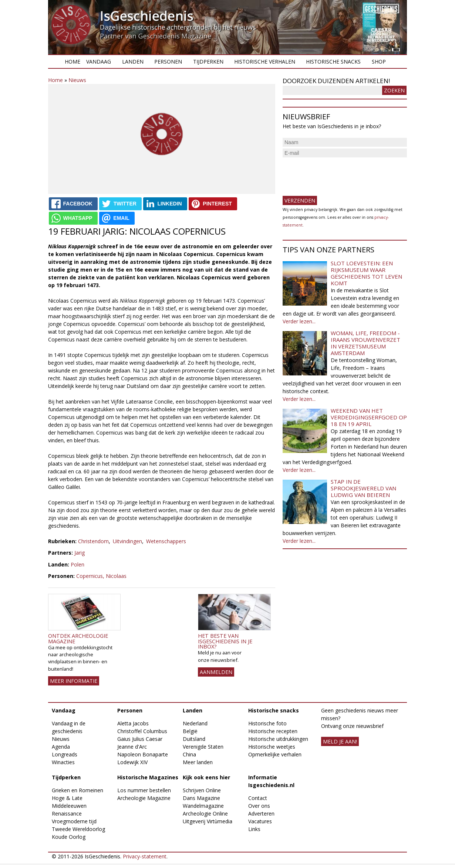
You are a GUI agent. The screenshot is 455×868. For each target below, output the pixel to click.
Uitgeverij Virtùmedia (208, 821)
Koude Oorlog (69, 837)
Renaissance (67, 813)
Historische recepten (273, 731)
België (190, 731)
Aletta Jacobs (133, 723)
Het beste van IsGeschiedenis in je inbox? (225, 641)
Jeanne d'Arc (132, 747)
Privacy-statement (145, 856)
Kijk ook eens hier (206, 777)
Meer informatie (74, 681)
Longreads (65, 754)
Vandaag (99, 62)
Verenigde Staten (203, 747)
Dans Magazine (201, 798)
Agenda (61, 747)
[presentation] (339, 174)
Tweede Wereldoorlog (78, 829)
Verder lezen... (299, 321)
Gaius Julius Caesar (140, 739)
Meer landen (198, 762)
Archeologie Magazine (144, 798)
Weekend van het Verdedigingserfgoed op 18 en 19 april (369, 417)
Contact (258, 798)
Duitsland (194, 739)
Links (254, 829)
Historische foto (267, 723)
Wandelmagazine (203, 806)
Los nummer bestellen (144, 790)
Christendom (93, 541)
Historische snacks (333, 62)
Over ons (259, 806)
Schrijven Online (202, 790)
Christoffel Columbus (142, 731)
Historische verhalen (265, 62)
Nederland (195, 723)
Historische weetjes (272, 747)
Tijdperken (208, 62)
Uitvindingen (127, 541)
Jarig (80, 553)
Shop (379, 62)
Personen (168, 62)
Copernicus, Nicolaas (101, 576)
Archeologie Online (205, 813)
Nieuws (77, 80)
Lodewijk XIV (132, 762)
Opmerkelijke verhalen (275, 754)
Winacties (63, 762)
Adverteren (261, 813)
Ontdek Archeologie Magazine (78, 638)
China (189, 754)
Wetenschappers (166, 541)
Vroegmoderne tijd (74, 821)
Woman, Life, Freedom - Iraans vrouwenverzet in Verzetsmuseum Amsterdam (365, 343)
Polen (77, 564)
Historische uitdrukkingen (278, 739)
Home (73, 62)
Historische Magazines (148, 777)
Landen (133, 62)
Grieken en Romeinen (77, 790)
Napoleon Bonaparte (143, 754)
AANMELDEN (216, 672)
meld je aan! (340, 741)
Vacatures (260, 821)
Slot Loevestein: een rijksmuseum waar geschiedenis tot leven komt (366, 273)
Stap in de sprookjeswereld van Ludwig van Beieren (363, 488)
